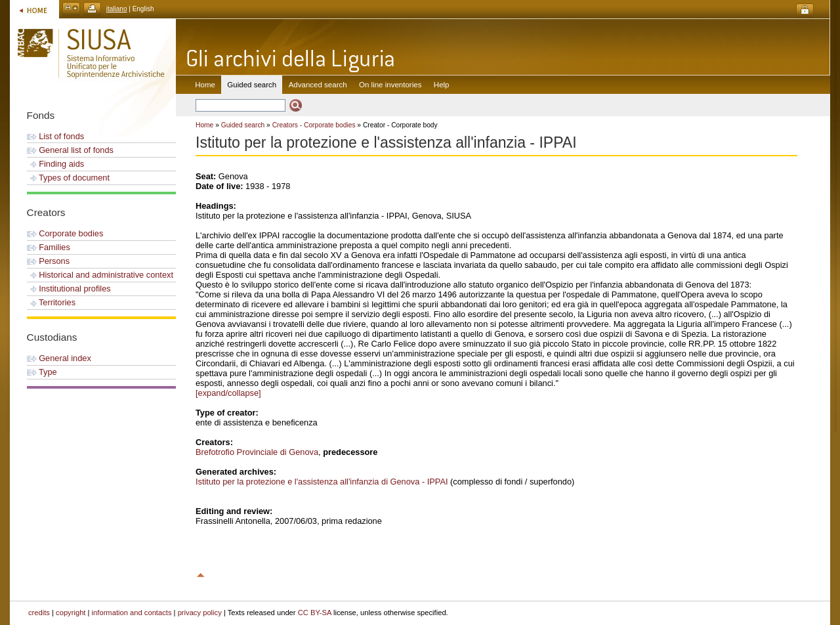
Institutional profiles (69, 289)
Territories (52, 302)
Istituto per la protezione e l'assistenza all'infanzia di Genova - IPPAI (322, 482)
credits (39, 613)
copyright (71, 613)
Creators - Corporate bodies (314, 125)
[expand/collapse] (228, 393)
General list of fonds (70, 150)
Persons (49, 261)
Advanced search (318, 85)
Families (49, 247)
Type (42, 372)
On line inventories (390, 85)
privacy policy (200, 613)
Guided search (243, 125)
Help (442, 85)
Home (205, 85)
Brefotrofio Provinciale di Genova (257, 452)
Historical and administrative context (100, 275)
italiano (117, 9)
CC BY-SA (315, 613)
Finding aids (56, 164)
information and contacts (132, 613)
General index (59, 358)
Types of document (68, 178)
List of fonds (56, 136)
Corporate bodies (65, 233)
